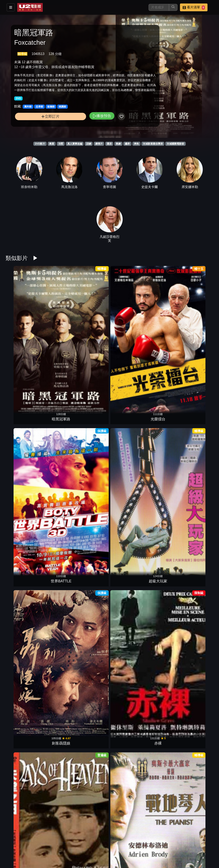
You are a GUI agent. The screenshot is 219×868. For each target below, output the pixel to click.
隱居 (109, 144)
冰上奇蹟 (199, 442)
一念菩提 (20, 567)
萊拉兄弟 (92, 567)
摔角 (136, 144)
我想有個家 (163, 629)
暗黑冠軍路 (20, 317)
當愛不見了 (20, 692)
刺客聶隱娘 (163, 317)
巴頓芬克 (199, 754)
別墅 (61, 144)
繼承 (127, 144)
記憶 (199, 567)
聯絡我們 (189, 844)
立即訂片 (38, 125)
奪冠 (20, 442)
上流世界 (56, 504)
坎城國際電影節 (175, 144)
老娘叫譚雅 (92, 379)
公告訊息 (169, 844)
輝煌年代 (92, 442)
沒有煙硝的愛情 (127, 629)
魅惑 (56, 692)
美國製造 (163, 504)
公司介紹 (129, 852)
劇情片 (99, 144)
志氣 (163, 442)
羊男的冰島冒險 (199, 692)
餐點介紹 (129, 844)
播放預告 (77, 124)
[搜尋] (159, 7)
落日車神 (127, 754)
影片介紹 (109, 844)
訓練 (89, 144)
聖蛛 (127, 567)
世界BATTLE (92, 317)
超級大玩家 (127, 317)
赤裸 (199, 317)
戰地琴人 (56, 379)
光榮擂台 (56, 317)
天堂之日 (20, 379)
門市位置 (149, 844)
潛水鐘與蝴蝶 (92, 817)
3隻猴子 (163, 754)
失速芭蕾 (163, 379)
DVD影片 (40, 144)
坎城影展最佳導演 (153, 144)
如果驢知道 (163, 567)
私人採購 (92, 692)
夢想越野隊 (127, 442)
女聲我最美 (20, 504)
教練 (118, 144)
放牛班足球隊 (199, 379)
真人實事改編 (75, 144)
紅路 (127, 817)
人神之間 (92, 754)
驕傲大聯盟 (20, 754)
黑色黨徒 (199, 629)
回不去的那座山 (56, 567)
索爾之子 (163, 692)
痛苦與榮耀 (92, 629)
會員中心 (149, 852)
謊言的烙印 (56, 754)
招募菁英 (109, 852)
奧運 (52, 144)
